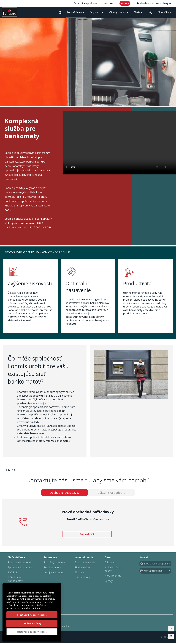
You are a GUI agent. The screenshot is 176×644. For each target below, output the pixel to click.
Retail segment (52, 568)
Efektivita (80, 573)
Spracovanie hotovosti (21, 568)
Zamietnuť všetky (32, 623)
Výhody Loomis (119, 12)
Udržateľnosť (82, 578)
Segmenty (97, 12)
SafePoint (14, 573)
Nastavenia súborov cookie (32, 632)
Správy (109, 582)
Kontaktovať (87, 535)
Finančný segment (54, 563)
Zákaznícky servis (85, 563)
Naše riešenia (76, 12)
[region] (32, 612)
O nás (139, 12)
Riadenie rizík (82, 568)
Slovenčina (165, 12)
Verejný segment (54, 573)
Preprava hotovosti (19, 563)
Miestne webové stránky (155, 3)
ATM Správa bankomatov (15, 580)
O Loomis (110, 563)
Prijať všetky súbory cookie (32, 615)
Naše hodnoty (113, 577)
